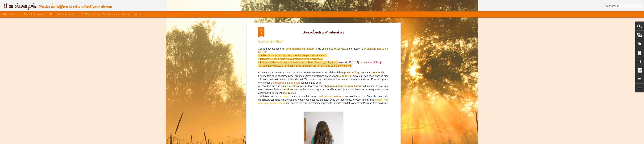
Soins (97, 14)
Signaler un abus (360, 142)
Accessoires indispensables (65, 14)
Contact (28, 14)
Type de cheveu (111, 14)
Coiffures (87, 14)
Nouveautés (41, 14)
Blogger (348, 142)
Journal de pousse (132, 14)
